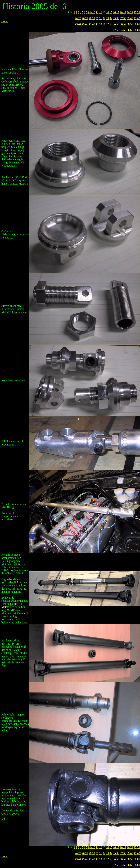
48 (94, 24)
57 (125, 24)
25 (80, 18)
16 (114, 12)
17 (118, 12)
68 (135, 30)
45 (83, 24)
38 (125, 18)
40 (132, 18)
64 (121, 30)
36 (118, 18)
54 (114, 24)
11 (97, 12)
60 (135, 24)
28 (90, 18)
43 (76, 24)
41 (135, 18)
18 (121, 12)
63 (118, 30)
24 (76, 18)
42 (139, 18)
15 (111, 12)
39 (128, 18)
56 (121, 24)
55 (118, 24)
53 (111, 24)
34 (111, 18)
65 (125, 30)
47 (90, 24)
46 (87, 24)
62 (114, 30)
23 (139, 12)
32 (104, 18)
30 (97, 18)
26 (83, 18)
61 (139, 24)
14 (107, 12)
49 (97, 24)
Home (5, 21)
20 (128, 12)
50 (101, 24)
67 (132, 30)
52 (107, 24)
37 (121, 18)
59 (132, 24)
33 (107, 18)
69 (139, 30)
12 (101, 12)
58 (128, 24)
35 (114, 18)
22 (135, 12)
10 (94, 12)
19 (125, 12)
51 (104, 24)
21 (132, 12)
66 (128, 30)
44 (80, 24)
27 (87, 18)
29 (94, 18)
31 (101, 18)
